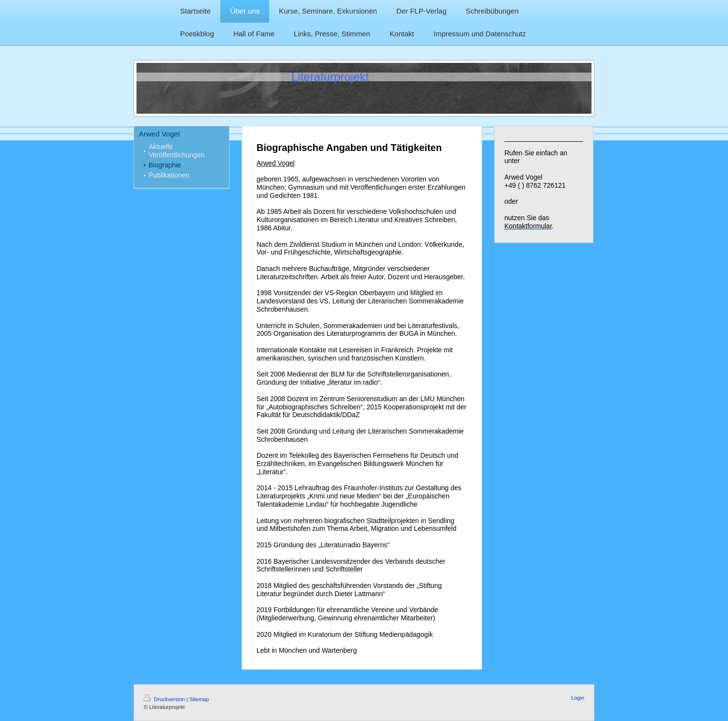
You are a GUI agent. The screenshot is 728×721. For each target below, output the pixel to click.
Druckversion (165, 699)
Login (578, 698)
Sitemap (199, 699)
